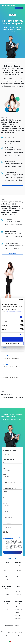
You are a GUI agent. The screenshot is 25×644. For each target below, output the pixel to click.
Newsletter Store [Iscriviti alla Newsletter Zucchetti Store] (18, 618)
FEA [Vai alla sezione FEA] (7, 607)
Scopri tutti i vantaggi (12, 253)
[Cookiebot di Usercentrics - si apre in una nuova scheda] (18, 300)
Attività (5, 486)
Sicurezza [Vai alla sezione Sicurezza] (7, 592)
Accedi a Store (17, 2)
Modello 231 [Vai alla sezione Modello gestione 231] (18, 571)
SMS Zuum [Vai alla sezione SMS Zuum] (7, 610)
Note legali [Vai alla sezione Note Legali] (18, 568)
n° (3, 498)
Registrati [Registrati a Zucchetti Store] (18, 607)
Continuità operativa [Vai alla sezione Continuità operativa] (7, 595)
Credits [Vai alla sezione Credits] (18, 577)
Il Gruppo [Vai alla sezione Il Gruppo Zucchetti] (7, 565)
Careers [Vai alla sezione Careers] (7, 579)
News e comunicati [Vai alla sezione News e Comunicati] (7, 574)
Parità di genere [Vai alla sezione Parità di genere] (18, 589)
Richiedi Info (19, 8)
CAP (4, 509)
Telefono (5, 515)
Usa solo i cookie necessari (13, 343)
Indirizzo (5, 492)
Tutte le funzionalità (12, 187)
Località (5, 503)
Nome (4, 463)
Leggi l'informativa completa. (15, 311)
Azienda (5, 474)
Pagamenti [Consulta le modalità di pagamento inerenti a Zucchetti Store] (18, 613)
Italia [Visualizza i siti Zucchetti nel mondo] (12, 641)
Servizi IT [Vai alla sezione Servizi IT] (7, 604)
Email (4, 521)
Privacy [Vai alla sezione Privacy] (18, 565)
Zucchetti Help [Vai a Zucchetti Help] (18, 616)
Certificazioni (18, 574)
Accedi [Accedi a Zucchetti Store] (18, 604)
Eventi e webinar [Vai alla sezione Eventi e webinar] (7, 568)
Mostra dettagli (17, 335)
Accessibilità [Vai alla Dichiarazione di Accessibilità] (18, 595)
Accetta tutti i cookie (12, 339)
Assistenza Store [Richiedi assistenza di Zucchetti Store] (18, 610)
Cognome (5, 468)
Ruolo (4, 480)
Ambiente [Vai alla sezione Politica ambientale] (18, 592)
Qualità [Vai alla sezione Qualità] (7, 589)
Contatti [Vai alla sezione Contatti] (7, 577)
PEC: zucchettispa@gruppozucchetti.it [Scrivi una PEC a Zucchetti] (12, 626)
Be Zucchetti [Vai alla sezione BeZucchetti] (7, 571)
